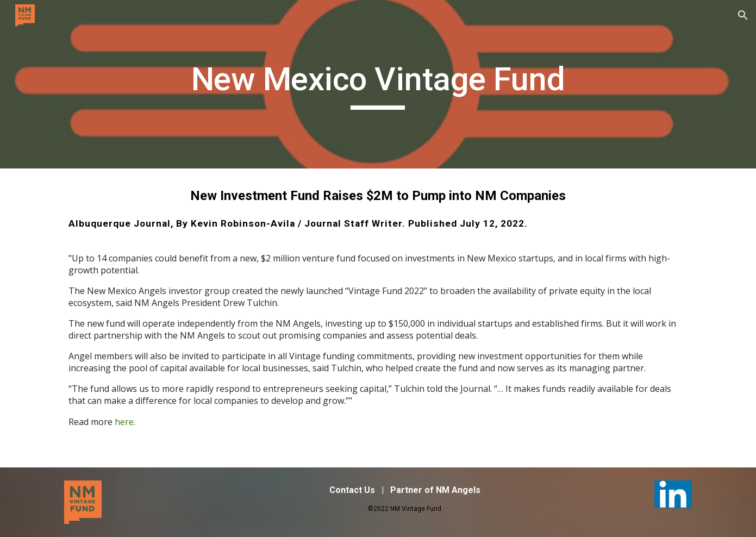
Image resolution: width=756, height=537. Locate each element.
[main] (378, 84)
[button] (743, 15)
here (124, 422)
